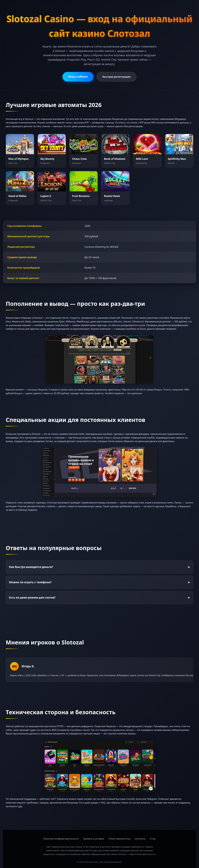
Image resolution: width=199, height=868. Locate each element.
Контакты (140, 839)
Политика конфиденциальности (61, 839)
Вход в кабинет (78, 77)
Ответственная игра (119, 839)
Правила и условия (94, 839)
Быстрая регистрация (116, 77)
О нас (153, 839)
